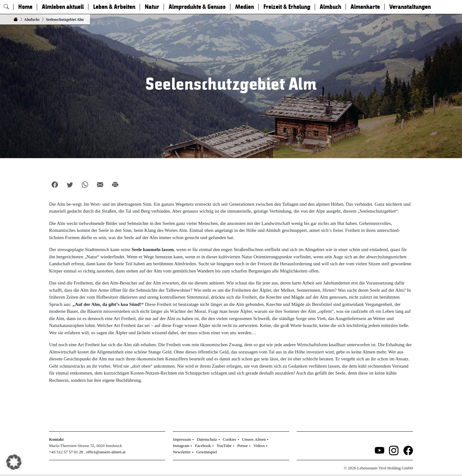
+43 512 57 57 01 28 (66, 452)
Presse (242, 446)
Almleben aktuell (63, 7)
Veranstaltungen (410, 7)
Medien (245, 7)
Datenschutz (207, 439)
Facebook (203, 446)
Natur (152, 7)
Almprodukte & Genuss (197, 7)
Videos (259, 446)
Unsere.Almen (254, 439)
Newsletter (182, 452)
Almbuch (330, 7)
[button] (14, 462)
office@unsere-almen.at (106, 452)
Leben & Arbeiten (114, 7)
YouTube (224, 446)
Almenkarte (365, 7)
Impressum (182, 439)
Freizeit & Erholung (287, 7)
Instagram (181, 446)
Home (25, 7)
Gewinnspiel (207, 452)
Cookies (230, 439)
